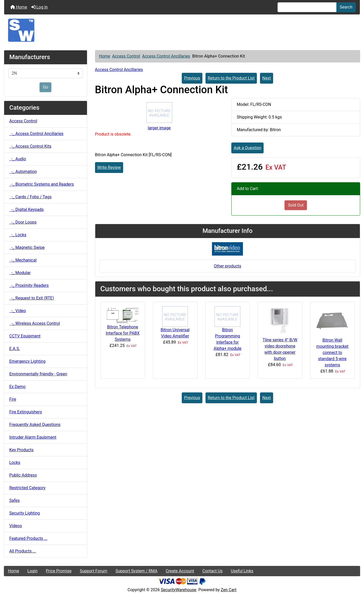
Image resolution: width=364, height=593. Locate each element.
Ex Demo (17, 387)
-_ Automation (23, 172)
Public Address (23, 475)
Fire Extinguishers (26, 412)
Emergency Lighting (27, 361)
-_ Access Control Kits (30, 146)
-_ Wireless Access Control (35, 323)
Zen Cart (229, 590)
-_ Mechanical (23, 260)
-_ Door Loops (23, 222)
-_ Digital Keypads (26, 209)
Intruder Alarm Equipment (33, 437)
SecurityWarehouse (179, 590)
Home (19, 7)
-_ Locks (18, 235)
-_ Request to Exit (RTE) (32, 298)
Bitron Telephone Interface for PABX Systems (123, 333)
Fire (13, 399)
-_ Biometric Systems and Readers (42, 184)
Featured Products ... (28, 538)
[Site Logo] (182, 30)
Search (346, 7)
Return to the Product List (231, 78)
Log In (39, 7)
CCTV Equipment (25, 336)
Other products (227, 266)
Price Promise (59, 571)
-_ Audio (18, 159)
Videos (16, 526)
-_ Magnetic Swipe (27, 247)
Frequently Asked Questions (35, 425)
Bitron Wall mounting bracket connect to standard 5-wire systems (332, 353)
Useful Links (242, 571)
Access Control (126, 56)
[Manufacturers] (46, 73)
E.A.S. (15, 349)
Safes (14, 500)
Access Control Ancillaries (166, 56)
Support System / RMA (136, 571)
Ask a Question (247, 148)
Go (45, 87)
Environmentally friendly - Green (38, 374)
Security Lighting (25, 513)
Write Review (109, 167)
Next (267, 78)
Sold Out (296, 205)
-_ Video (18, 311)
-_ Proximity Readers (29, 285)
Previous (192, 78)
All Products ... (23, 551)
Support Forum (94, 571)
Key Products (21, 450)
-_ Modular (20, 273)
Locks (15, 462)
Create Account (180, 571)
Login (32, 571)
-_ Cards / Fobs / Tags (30, 197)
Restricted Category (27, 488)
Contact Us (213, 571)
